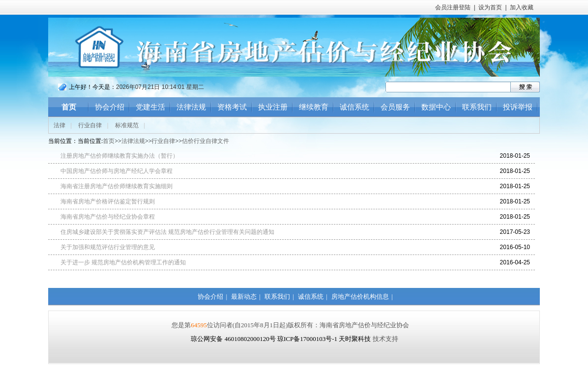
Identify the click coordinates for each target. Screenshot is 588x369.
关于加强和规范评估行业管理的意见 (108, 247)
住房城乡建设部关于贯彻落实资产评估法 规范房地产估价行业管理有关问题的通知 (167, 232)
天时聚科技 (355, 339)
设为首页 (490, 7)
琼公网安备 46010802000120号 (234, 339)
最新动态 (244, 297)
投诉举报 (518, 107)
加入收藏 (522, 7)
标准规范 (127, 125)
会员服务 (395, 107)
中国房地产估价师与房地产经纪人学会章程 (117, 171)
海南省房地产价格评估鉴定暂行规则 (108, 201)
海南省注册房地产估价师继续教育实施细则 (117, 186)
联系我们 (477, 107)
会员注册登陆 (453, 7)
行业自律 (90, 125)
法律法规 (191, 107)
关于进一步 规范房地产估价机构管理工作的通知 (123, 262)
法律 (59, 125)
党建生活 (150, 107)
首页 (69, 107)
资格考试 (232, 107)
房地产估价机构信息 (360, 297)
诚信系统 (354, 107)
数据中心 (436, 107)
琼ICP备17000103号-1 (307, 339)
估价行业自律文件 (206, 141)
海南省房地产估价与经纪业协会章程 (108, 217)
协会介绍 (110, 107)
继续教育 (314, 107)
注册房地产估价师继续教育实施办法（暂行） (119, 156)
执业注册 (273, 107)
